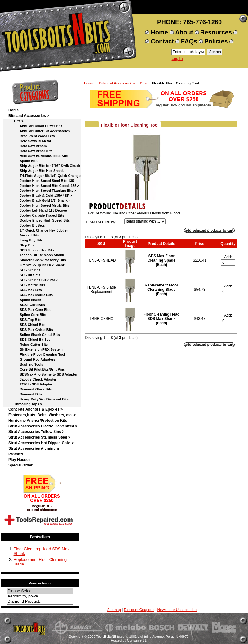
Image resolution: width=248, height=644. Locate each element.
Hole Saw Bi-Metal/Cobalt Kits (38, 156)
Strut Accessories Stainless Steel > (39, 437)
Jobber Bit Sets (27, 225)
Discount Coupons (139, 610)
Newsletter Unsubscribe (177, 610)
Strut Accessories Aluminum (34, 448)
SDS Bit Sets (24, 275)
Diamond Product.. (40, 602)
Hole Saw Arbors (28, 146)
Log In (177, 59)
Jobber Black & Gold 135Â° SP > (40, 196)
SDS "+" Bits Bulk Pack (33, 280)
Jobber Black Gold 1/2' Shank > (39, 200)
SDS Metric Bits (27, 285)
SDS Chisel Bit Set (29, 340)
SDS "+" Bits (24, 270)
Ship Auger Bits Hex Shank (36, 171)
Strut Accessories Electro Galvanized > (43, 426)
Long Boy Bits (26, 240)
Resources (216, 32)
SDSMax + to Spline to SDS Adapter (43, 374)
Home (159, 32)
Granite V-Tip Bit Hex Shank (37, 265)
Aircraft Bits (24, 235)
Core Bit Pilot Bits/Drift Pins (37, 369)
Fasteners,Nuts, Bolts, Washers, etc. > (42, 415)
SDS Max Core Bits (29, 310)
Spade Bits (23, 161)
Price (199, 244)
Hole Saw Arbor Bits (30, 151)
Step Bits (21, 245)
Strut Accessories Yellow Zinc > (36, 432)
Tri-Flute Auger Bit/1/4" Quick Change (44, 176)
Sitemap (114, 610)
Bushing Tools (26, 364)
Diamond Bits (25, 394)
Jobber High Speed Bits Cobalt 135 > (44, 186)
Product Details (162, 244)
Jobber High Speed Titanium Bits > (42, 191)
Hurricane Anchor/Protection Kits (38, 421)
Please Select (40, 591)
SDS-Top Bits (25, 320)
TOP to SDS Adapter (30, 384)
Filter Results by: (101, 222)
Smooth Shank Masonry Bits (37, 260)
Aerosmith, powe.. (40, 596)
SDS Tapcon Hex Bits (31, 250)
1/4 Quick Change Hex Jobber (38, 230)
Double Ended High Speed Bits (39, 220)
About (184, 32)
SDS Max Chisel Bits (31, 330)
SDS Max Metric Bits (31, 295)
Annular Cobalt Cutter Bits (35, 126)
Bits (143, 83)
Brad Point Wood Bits (32, 136)
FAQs (189, 41)
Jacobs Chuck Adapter (32, 379)
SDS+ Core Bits (27, 305)
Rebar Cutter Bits (28, 345)
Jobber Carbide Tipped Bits (36, 215)
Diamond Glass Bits (30, 389)
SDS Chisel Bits (27, 325)
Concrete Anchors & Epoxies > (35, 409)
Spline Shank (25, 300)
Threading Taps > (25, 404)
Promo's (16, 454)
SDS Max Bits (25, 290)
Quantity (228, 244)
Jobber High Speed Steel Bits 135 (41, 181)
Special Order (20, 465)
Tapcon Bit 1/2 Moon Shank (36, 255)
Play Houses (19, 460)
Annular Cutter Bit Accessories (39, 131)
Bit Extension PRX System (35, 349)
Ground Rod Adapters (32, 359)
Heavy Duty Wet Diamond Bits (38, 399)
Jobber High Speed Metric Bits (39, 205)
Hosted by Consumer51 (129, 640)
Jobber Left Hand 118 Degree (38, 210)
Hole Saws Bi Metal (30, 141)
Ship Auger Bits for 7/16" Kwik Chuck (44, 166)
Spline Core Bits (27, 315)
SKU (101, 244)
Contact (162, 41)
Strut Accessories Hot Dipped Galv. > (41, 443)
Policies (216, 41)
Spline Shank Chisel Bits (34, 335)
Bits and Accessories (117, 83)
